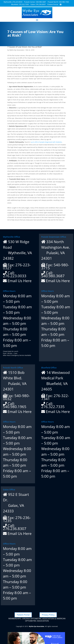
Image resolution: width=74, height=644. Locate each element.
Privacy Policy (48, 615)
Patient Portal (23, 615)
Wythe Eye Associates (17, 50)
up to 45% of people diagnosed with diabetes (46, 142)
